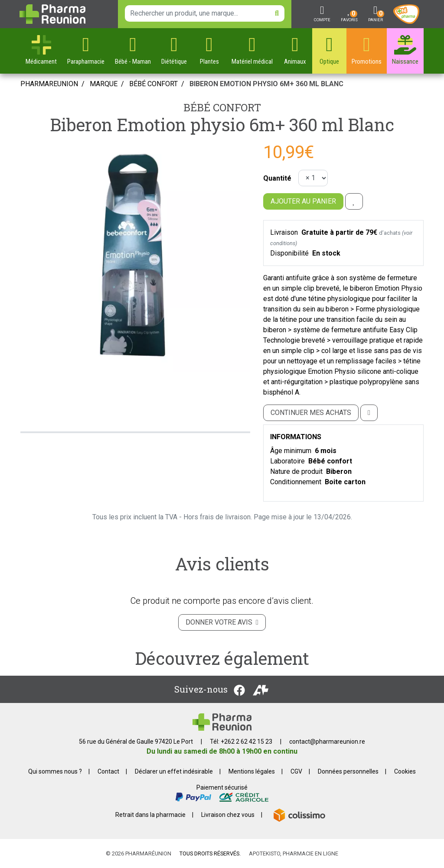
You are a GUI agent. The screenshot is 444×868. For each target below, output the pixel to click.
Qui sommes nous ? (55, 771)
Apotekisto (294, 853)
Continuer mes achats (311, 413)
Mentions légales (252, 771)
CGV (296, 771)
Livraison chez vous (228, 815)
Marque (104, 84)
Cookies (405, 771)
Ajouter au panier (303, 201)
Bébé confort (222, 107)
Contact (108, 771)
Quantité (277, 178)
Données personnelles (348, 771)
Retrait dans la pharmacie (150, 815)
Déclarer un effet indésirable (174, 771)
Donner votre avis (222, 622)
